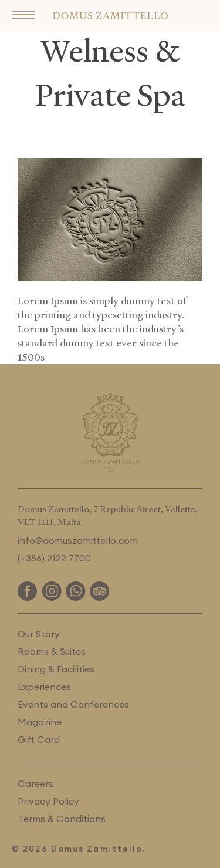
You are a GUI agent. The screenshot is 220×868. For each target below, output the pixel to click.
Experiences (44, 687)
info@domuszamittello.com (78, 540)
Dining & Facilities (56, 669)
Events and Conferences (73, 704)
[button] (26, 16)
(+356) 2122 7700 (54, 558)
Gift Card (39, 739)
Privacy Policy (48, 801)
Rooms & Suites (52, 651)
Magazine (40, 722)
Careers (35, 783)
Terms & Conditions (62, 819)
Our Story (39, 634)
